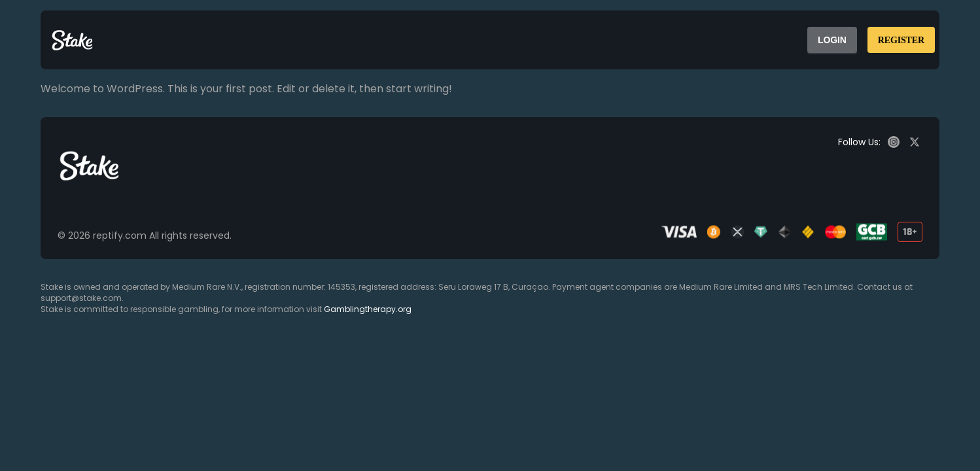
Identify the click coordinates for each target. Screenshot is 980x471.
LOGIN (832, 40)
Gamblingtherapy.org (368, 309)
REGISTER (901, 40)
